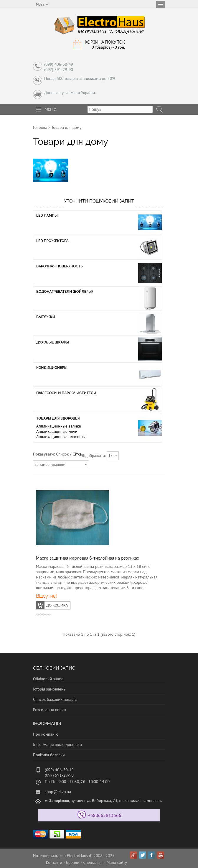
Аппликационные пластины (61, 437)
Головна (40, 127)
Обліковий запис (48, 679)
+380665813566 (105, 815)
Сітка (77, 454)
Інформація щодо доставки (57, 744)
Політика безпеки (49, 755)
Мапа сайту (117, 862)
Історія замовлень (49, 689)
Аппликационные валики (59, 426)
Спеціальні (93, 862)
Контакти (54, 862)
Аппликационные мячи (57, 431)
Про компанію (46, 734)
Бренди (73, 862)
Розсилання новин (49, 710)
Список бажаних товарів (55, 699)
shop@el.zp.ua (58, 792)
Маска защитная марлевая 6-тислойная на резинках (88, 558)
